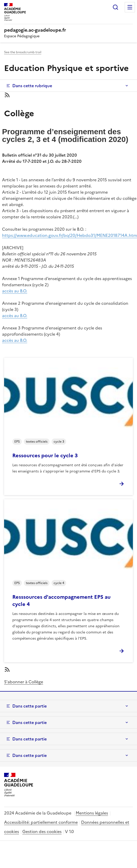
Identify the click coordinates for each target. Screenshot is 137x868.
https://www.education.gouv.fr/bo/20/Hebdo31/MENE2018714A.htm (70, 235)
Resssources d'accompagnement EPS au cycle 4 (61, 601)
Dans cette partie (30, 706)
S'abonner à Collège (24, 682)
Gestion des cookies (42, 831)
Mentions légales (92, 813)
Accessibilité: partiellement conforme (41, 822)
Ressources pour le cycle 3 (45, 455)
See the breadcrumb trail (23, 52)
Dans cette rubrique (32, 86)
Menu (130, 7)
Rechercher (115, 7)
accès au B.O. (15, 291)
